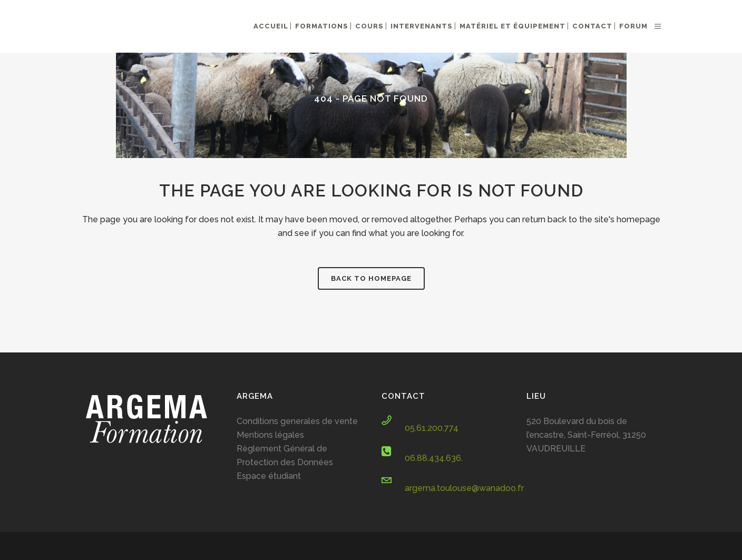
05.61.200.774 (432, 428)
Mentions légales (270, 435)
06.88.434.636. (434, 458)
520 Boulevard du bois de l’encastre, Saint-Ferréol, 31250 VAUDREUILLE (586, 435)
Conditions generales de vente (297, 421)
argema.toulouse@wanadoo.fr (464, 488)
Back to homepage (371, 278)
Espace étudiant (269, 476)
